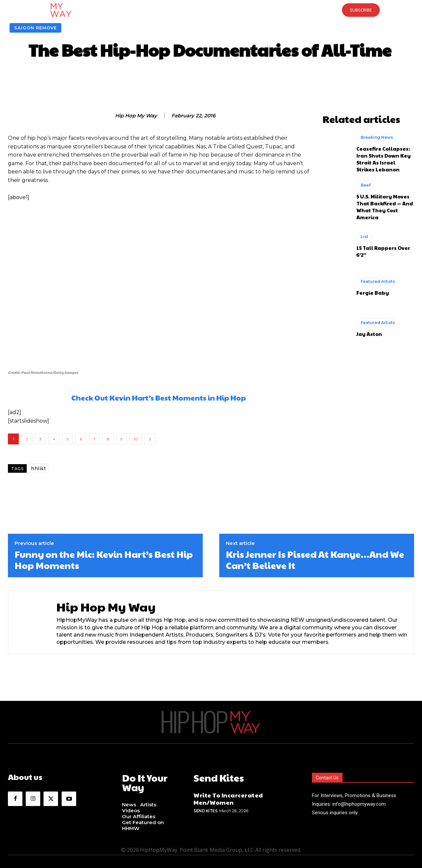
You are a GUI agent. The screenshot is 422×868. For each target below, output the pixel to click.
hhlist (38, 468)
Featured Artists (378, 281)
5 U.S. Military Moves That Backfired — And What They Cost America (385, 207)
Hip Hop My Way (136, 116)
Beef (366, 185)
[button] (211, 10)
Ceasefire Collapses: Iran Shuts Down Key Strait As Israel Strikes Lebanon (384, 159)
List (364, 237)
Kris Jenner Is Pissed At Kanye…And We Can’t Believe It (315, 560)
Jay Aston (369, 334)
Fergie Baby (373, 293)
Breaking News (377, 137)
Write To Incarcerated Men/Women (228, 797)
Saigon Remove (35, 28)
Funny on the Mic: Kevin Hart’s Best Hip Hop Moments (104, 560)
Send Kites (205, 809)
